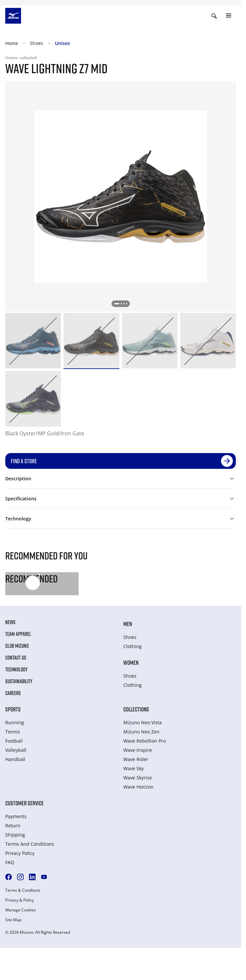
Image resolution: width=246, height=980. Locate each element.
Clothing (133, 646)
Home (12, 43)
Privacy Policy (20, 853)
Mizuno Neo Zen (141, 732)
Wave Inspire (138, 750)
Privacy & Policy (20, 900)
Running (15, 722)
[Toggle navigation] (229, 16)
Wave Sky (134, 768)
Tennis (13, 732)
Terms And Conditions (30, 844)
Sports (13, 709)
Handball (15, 759)
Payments (16, 816)
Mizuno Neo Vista (143, 722)
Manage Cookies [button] (21, 910)
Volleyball (16, 750)
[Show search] (214, 16)
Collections (136, 709)
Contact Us (16, 658)
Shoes (37, 43)
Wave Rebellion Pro (145, 741)
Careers (13, 693)
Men (128, 624)
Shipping (15, 835)
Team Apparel (18, 634)
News (10, 622)
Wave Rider (136, 759)
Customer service (25, 803)
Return (13, 826)
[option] (33, 341)
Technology (16, 669)
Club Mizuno (17, 646)
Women (131, 663)
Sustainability (19, 681)
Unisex (62, 43)
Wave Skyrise (138, 778)
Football (14, 741)
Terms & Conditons (23, 890)
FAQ (10, 862)
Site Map (13, 920)
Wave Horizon (138, 787)
